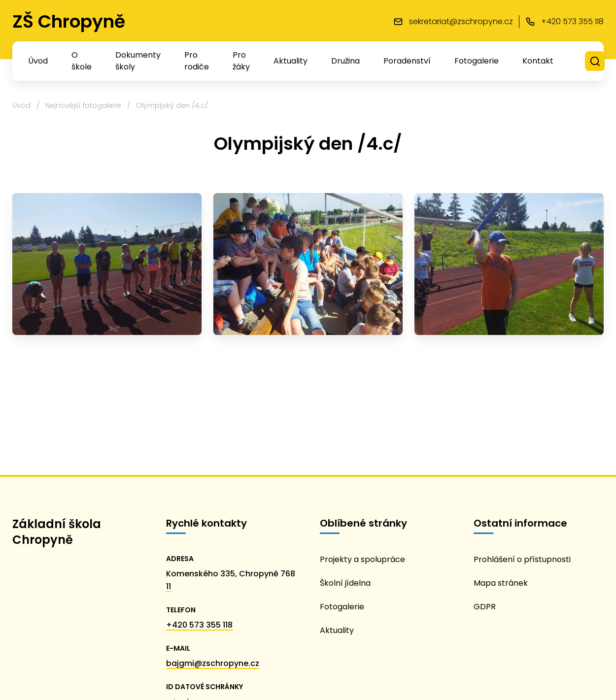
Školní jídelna (345, 583)
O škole (82, 61)
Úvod (38, 61)
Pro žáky (241, 61)
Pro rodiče (197, 61)
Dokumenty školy (138, 61)
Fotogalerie (477, 61)
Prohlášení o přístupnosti (522, 559)
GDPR (485, 607)
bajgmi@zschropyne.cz (213, 663)
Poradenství (407, 61)
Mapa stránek (501, 583)
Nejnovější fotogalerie (83, 105)
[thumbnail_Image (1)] (308, 264)
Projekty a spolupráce (362, 559)
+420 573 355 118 (199, 625)
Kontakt (538, 61)
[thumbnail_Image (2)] (107, 264)
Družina (345, 61)
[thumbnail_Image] (509, 264)
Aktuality (291, 61)
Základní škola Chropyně (57, 532)
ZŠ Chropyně (69, 21)
